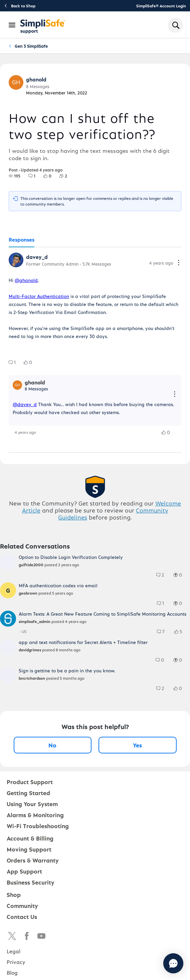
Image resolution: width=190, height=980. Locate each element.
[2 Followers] (67, 176)
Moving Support (29, 849)
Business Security (31, 882)
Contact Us (22, 916)
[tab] (22, 240)
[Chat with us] (173, 963)
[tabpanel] (95, 350)
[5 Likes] (181, 632)
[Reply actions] (175, 395)
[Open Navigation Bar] (12, 25)
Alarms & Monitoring (35, 815)
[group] (15, 176)
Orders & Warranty (33, 860)
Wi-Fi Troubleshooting (38, 826)
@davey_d (25, 404)
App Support (24, 871)
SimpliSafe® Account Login (161, 6)
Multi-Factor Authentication (39, 296)
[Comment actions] (179, 263)
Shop (14, 894)
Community (22, 905)
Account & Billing (30, 838)
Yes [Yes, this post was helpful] (137, 745)
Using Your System (32, 804)
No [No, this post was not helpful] (52, 745)
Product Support (30, 782)
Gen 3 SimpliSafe (31, 46)
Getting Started (28, 793)
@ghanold (26, 280)
